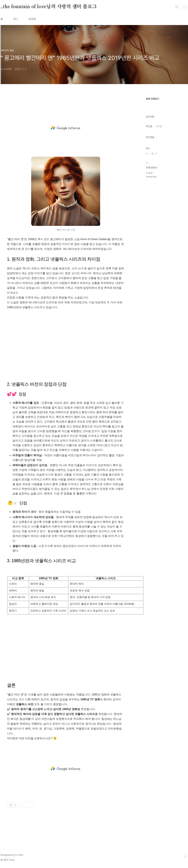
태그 (16, 19)
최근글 (149, 126)
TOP (185, 856)
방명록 (32, 19)
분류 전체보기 (152, 99)
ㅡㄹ (152, 153)
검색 (177, 7)
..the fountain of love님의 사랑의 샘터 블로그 (49, 7)
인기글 (159, 126)
